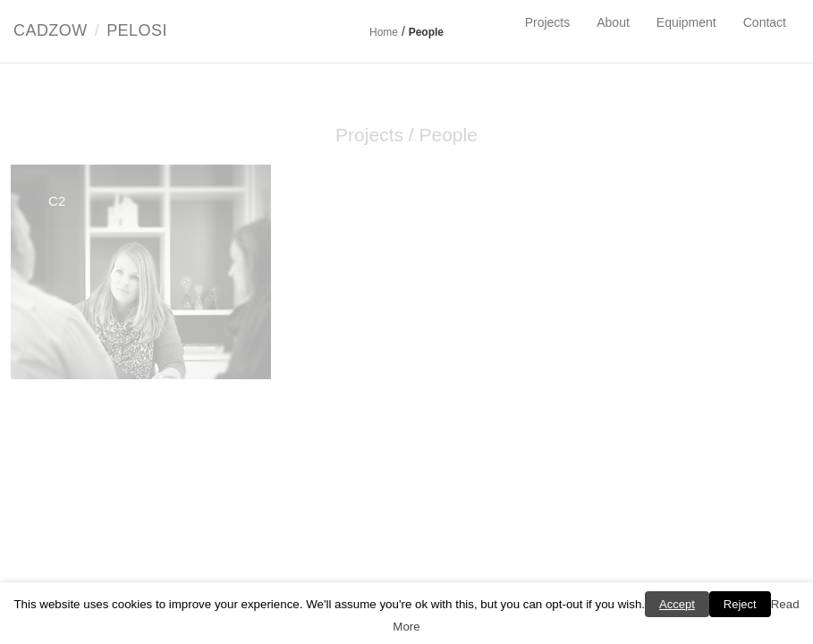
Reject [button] (740, 604)
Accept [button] (677, 604)
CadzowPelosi (90, 30)
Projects (548, 22)
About (613, 22)
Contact (765, 22)
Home (384, 32)
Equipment (686, 22)
